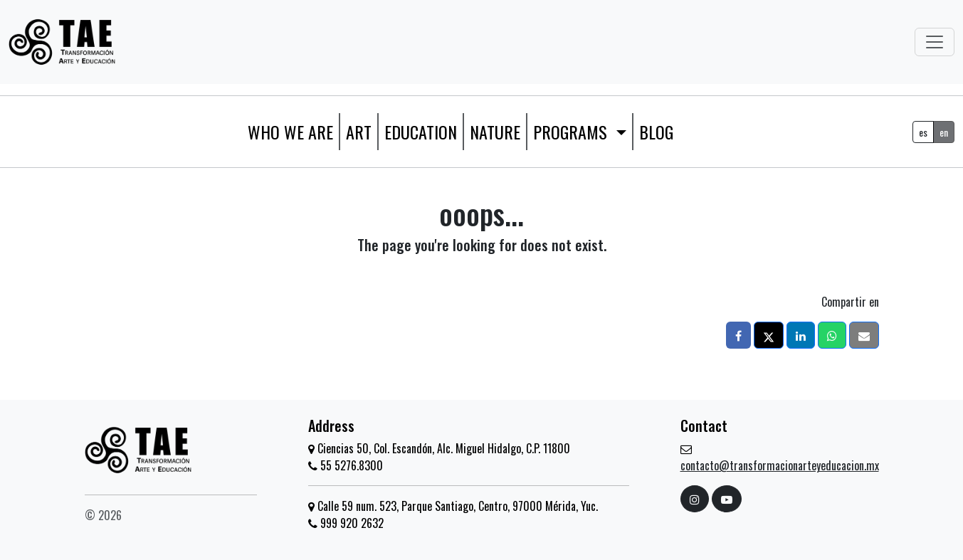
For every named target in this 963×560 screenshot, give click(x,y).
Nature (495, 132)
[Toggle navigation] (935, 42)
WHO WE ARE (290, 132)
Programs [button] (572, 132)
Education (421, 132)
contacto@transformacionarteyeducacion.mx (780, 465)
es (923, 132)
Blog (656, 132)
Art (359, 132)
